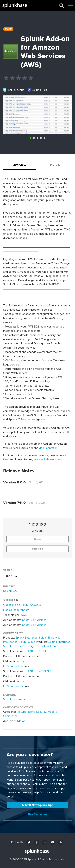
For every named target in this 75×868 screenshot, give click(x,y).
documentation (48, 448)
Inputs (25, 620)
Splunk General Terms (17, 699)
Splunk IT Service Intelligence (21, 646)
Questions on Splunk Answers (22, 605)
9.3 (44, 651)
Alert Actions (38, 620)
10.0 (33, 651)
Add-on (21, 721)
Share (37, 539)
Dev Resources (38, 814)
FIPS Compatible (13, 666)
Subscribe (37, 549)
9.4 (39, 651)
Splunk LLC (10, 591)
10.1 (27, 651)
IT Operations (26, 712)
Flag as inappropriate (16, 610)
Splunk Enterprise (27, 638)
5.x (23, 661)
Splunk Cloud (27, 642)
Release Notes (53, 459)
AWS (24, 615)
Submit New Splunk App (38, 805)
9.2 (49, 671)
